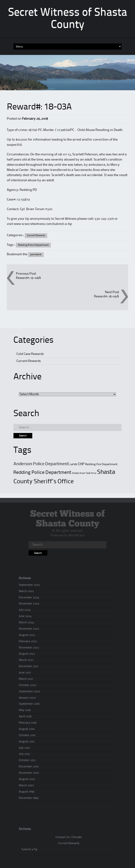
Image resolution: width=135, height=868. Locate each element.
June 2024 (25, 616)
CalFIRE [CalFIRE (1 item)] (73, 465)
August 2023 (27, 635)
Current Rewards (36, 235)
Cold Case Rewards (30, 354)
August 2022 (27, 654)
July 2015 (24, 748)
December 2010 (29, 767)
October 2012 (27, 760)
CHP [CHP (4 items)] (81, 464)
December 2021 (29, 666)
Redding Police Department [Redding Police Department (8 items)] (42, 473)
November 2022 (29, 648)
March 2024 (26, 623)
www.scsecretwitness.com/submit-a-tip (43, 224)
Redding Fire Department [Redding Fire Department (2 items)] (101, 464)
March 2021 (26, 679)
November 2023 (29, 629)
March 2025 (26, 591)
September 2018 (29, 704)
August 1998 (27, 792)
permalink (36, 254)
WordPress (77, 535)
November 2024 (29, 604)
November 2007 (29, 773)
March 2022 (26, 660)
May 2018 (25, 710)
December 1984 (29, 798)
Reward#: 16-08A (28, 278)
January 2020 (27, 698)
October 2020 (28, 685)
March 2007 (26, 786)
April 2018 (25, 717)
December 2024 (29, 598)
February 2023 (28, 641)
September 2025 (29, 585)
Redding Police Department (33, 245)
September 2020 (29, 692)
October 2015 (27, 735)
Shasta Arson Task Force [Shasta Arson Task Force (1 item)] (84, 473)
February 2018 (28, 723)
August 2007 (27, 779)
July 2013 (24, 754)
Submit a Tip (29, 850)
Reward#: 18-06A (107, 296)
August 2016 (27, 729)
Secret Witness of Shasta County (67, 519)
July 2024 (25, 610)
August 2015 (27, 742)
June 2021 (25, 673)
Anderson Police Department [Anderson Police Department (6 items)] (41, 464)
